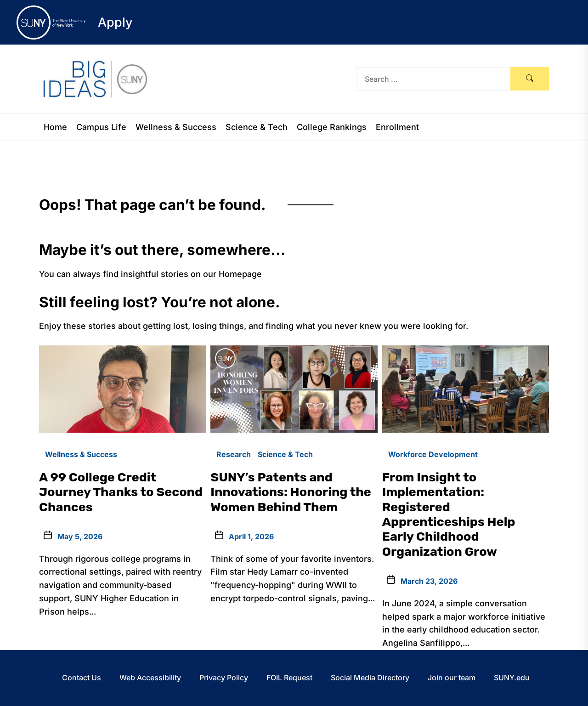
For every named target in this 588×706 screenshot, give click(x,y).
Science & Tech (257, 127)
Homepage (240, 274)
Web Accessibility (150, 678)
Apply (115, 22)
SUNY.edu (512, 678)
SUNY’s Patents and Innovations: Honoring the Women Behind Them (291, 492)
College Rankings (332, 127)
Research (234, 454)
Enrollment (397, 127)
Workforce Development (433, 454)
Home (55, 127)
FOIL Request (289, 678)
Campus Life (101, 127)
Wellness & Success (176, 127)
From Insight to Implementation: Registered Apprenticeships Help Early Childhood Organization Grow (449, 514)
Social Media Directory (370, 678)
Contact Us (82, 678)
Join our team (452, 678)
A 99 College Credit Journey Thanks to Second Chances (121, 492)
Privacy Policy (224, 678)
